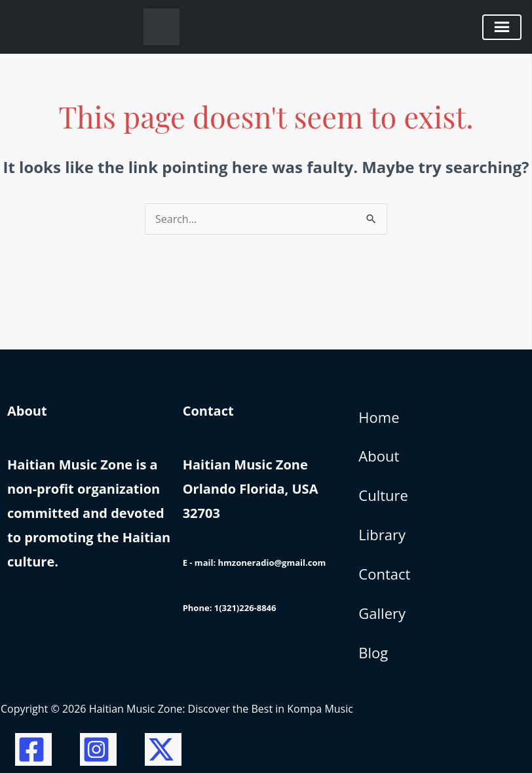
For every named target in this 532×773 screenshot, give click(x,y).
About (379, 456)
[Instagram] (98, 749)
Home (379, 417)
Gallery (382, 613)
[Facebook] (33, 749)
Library (382, 534)
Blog (373, 652)
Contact (384, 574)
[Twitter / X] (163, 749)
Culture (383, 495)
